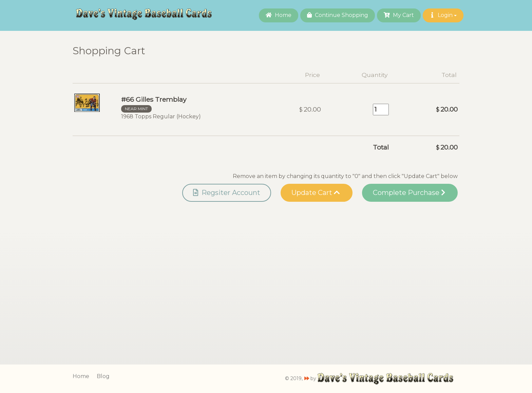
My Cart (399, 15)
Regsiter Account (227, 193)
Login (443, 15)
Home (279, 15)
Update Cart (316, 193)
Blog (103, 376)
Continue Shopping (338, 15)
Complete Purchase (409, 193)
